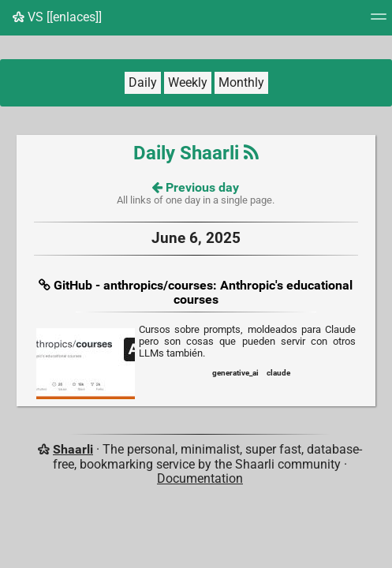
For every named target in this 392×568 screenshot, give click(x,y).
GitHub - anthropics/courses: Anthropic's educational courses (203, 292)
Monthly (241, 82)
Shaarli (73, 449)
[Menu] (379, 22)
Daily (143, 82)
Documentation (200, 478)
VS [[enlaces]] (57, 17)
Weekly (188, 82)
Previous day (196, 187)
